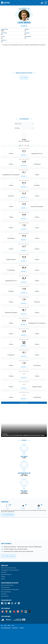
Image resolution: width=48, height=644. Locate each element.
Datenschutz (15, 628)
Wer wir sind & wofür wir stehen (9, 568)
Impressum (22, 628)
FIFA (13, 626)
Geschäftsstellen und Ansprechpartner (10, 570)
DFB (5, 626)
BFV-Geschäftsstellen (6, 592)
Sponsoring (4, 572)
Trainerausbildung (5, 587)
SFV (2, 626)
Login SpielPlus (5, 596)
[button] (22, 26)
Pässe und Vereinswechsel (7, 585)
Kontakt (3, 579)
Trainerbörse (4, 594)
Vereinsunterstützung (6, 574)
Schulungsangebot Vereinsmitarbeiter (10, 590)
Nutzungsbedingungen (6, 628)
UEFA (9, 626)
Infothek (3, 577)
